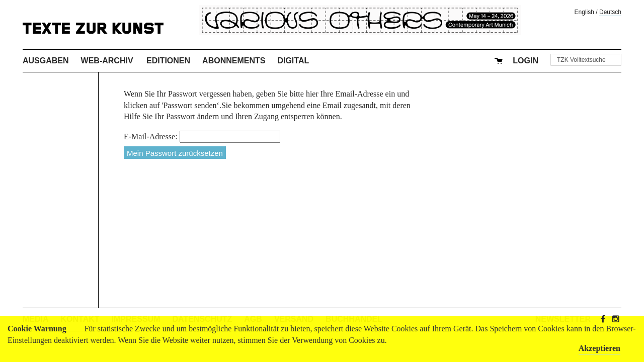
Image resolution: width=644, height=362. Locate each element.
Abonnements (234, 61)
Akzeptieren (599, 348)
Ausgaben (46, 61)
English (584, 12)
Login (526, 61)
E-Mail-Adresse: (151, 137)
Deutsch (610, 12)
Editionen (168, 61)
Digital (293, 61)
